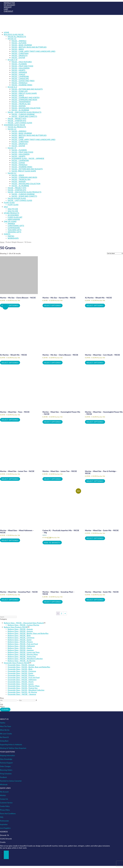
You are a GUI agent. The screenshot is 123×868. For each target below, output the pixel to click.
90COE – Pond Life (20, 91)
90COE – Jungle (18, 74)
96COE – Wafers (19, 181)
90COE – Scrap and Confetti (24, 116)
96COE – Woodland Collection (26, 184)
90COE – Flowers (19, 64)
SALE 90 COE (13, 209)
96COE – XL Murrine (20, 186)
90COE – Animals (19, 41)
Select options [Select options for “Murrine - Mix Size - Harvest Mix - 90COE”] (52, 305)
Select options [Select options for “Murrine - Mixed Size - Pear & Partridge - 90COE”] (94, 481)
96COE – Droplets (19, 144)
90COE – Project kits (17, 118)
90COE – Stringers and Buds (24, 100)
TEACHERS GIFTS (14, 230)
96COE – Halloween (20, 154)
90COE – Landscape (20, 79)
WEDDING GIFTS (14, 232)
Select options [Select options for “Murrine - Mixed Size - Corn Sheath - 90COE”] (94, 363)
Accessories (13, 215)
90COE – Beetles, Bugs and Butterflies (29, 47)
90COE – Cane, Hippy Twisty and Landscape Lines (33, 51)
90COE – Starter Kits (17, 121)
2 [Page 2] (61, 613)
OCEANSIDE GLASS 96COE (14, 125)
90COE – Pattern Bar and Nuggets (27, 89)
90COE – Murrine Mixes (22, 85)
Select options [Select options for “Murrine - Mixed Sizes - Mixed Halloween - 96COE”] (10, 540)
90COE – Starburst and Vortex (25, 97)
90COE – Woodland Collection (26, 108)
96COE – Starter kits (17, 190)
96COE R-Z (12, 173)
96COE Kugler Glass (17, 198)
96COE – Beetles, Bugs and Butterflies (29, 135)
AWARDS (11, 223)
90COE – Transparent (21, 102)
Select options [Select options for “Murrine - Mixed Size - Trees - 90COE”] (10, 420)
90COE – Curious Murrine (23, 114)
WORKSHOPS (13, 238)
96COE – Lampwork (20, 160)
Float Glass (13, 205)
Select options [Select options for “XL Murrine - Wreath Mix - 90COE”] (10, 363)
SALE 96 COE (13, 211)
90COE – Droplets (19, 55)
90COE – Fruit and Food (22, 66)
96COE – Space (18, 175)
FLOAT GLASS (9, 202)
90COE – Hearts (18, 70)
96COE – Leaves (18, 163)
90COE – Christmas (20, 53)
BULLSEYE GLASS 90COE (14, 34)
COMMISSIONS (14, 228)
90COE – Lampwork (20, 76)
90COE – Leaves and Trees (23, 81)
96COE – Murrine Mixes (22, 167)
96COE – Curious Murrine (23, 194)
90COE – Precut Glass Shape (24, 93)
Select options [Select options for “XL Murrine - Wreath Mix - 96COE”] (94, 305)
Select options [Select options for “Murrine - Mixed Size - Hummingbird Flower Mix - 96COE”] (52, 422)
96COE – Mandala (19, 165)
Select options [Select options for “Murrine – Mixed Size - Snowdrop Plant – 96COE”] (10, 600)
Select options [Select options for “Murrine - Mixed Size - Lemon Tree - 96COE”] (10, 479)
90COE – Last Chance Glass (20, 123)
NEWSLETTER (9, 3)
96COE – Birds (18, 137)
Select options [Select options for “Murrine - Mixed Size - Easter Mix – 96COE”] (94, 600)
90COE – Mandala (19, 83)
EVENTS (7, 234)
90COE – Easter (18, 58)
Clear (5, 709)
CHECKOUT (8, 11)
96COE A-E (12, 129)
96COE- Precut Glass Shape (24, 171)
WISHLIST (8, 7)
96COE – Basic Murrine (22, 133)
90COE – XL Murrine (20, 110)
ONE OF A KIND (10, 221)
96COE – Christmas (20, 142)
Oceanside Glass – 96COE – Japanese (28, 158)
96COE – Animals (19, 131)
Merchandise (14, 219)
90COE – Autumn (19, 43)
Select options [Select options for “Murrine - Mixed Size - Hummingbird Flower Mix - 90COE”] (94, 422)
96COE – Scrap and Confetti (24, 196)
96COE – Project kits (17, 188)
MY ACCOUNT (10, 5)
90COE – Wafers (19, 106)
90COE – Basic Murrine (22, 45)
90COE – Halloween (20, 68)
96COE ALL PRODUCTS (17, 127)
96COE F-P (12, 148)
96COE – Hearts (18, 156)
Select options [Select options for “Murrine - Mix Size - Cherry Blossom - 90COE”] (52, 363)
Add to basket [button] (52, 543)
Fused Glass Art (15, 217)
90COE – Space (18, 95)
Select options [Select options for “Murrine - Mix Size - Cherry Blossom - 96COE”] (10, 305)
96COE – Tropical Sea (21, 179)
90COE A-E (12, 39)
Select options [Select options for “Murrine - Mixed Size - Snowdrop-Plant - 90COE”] (52, 602)
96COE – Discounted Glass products (24, 192)
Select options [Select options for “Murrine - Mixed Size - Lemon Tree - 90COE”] (52, 479)
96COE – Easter (18, 146)
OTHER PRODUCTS (11, 213)
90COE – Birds (18, 49)
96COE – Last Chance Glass (20, 200)
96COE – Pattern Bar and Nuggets (27, 169)
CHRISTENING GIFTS (16, 226)
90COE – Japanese (19, 72)
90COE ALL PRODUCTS (17, 37)
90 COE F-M (12, 60)
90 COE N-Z (12, 87)
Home (6, 32)
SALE (6, 207)
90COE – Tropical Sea (21, 104)
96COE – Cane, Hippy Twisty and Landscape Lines (33, 139)
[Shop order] (115, 253)
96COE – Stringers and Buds (24, 177)
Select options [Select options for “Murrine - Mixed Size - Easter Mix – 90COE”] (94, 538)
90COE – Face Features (22, 62)
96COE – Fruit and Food (22, 152)
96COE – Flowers (19, 150)
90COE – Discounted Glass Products (24, 112)
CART (6, 9)
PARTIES (11, 236)
